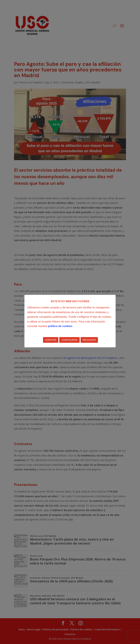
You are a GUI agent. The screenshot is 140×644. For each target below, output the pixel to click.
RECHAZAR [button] (89, 340)
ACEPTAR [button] (51, 340)
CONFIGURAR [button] (69, 340)
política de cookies (60, 326)
